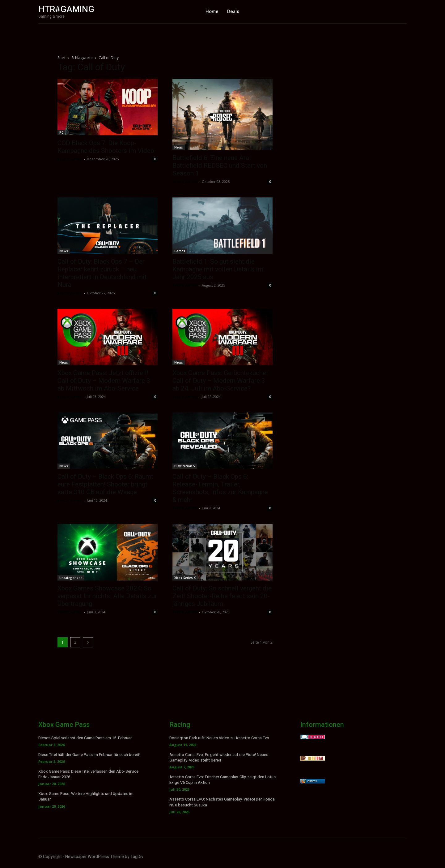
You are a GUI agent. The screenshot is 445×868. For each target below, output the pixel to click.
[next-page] (88, 642)
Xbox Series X (185, 578)
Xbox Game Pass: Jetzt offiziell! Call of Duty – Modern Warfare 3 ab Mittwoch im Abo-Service (104, 381)
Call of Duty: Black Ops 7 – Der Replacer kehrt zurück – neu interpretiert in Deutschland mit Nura (102, 273)
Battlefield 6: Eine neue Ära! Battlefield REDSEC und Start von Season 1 (220, 166)
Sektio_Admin (70, 159)
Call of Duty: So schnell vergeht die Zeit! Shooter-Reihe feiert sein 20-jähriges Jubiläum (222, 596)
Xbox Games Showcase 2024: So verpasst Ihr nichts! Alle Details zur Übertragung (107, 596)
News (179, 147)
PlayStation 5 (185, 466)
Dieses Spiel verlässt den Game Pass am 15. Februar (85, 738)
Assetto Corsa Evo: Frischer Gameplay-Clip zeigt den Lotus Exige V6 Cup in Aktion (222, 780)
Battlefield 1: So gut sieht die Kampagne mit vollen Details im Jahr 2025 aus (218, 269)
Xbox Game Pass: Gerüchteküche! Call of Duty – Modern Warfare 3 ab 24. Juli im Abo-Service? (220, 381)
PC (61, 132)
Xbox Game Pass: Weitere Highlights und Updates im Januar (86, 796)
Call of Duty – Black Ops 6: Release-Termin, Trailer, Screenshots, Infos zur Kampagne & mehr (220, 488)
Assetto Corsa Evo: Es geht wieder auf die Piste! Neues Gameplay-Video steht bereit (219, 757)
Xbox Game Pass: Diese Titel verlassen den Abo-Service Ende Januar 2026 (88, 774)
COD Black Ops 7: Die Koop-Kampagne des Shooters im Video (106, 147)
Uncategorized (71, 578)
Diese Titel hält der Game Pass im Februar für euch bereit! (89, 755)
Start (61, 58)
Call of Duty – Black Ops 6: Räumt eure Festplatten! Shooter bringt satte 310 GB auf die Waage (105, 484)
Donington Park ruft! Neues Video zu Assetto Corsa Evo (219, 738)
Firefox (312, 781)
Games (180, 251)
